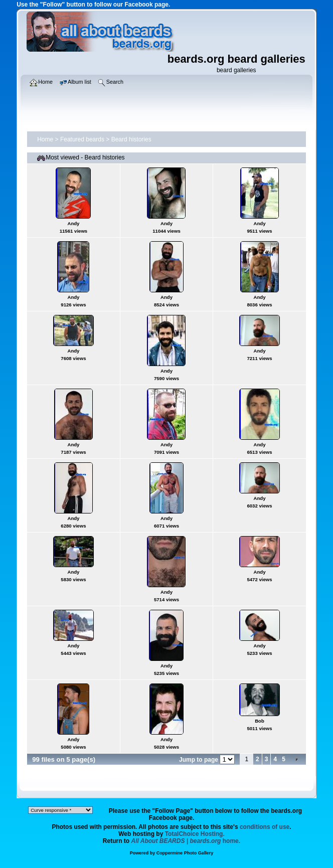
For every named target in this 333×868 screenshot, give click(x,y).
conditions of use (265, 827)
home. (186, 841)
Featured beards (82, 139)
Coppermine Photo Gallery (185, 853)
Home (45, 139)
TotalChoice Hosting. (195, 834)
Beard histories (131, 139)
